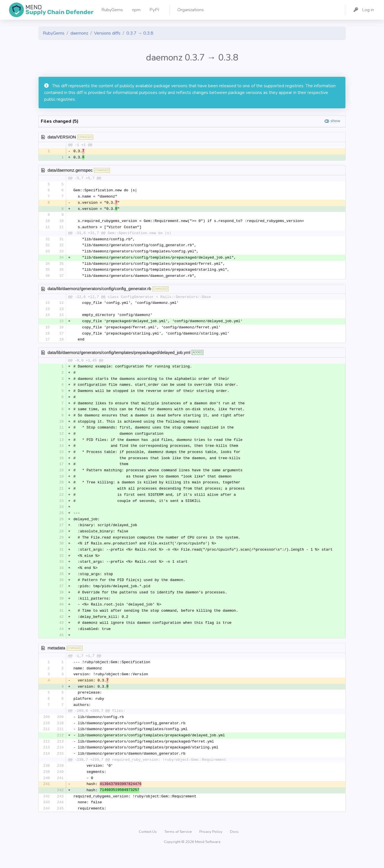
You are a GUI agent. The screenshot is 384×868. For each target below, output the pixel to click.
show (335, 121)
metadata (56, 659)
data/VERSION (62, 137)
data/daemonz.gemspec (70, 170)
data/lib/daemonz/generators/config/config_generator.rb (99, 292)
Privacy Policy (211, 847)
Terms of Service (178, 847)
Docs (234, 847)
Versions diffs (107, 33)
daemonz (79, 33)
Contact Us (148, 847)
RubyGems (54, 33)
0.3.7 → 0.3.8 (140, 33)
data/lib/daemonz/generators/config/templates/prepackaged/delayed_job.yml (119, 356)
